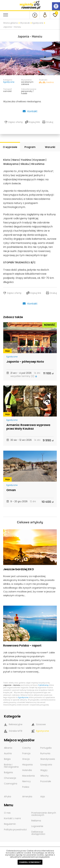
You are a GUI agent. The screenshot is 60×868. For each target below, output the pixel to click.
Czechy (26, 748)
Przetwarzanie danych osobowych (44, 814)
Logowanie (37, 826)
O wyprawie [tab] (10, 147)
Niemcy (26, 781)
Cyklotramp (43, 685)
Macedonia (28, 776)
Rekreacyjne (13, 724)
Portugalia (46, 748)
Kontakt (30, 111)
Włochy (44, 776)
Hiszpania (27, 765)
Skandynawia (48, 759)
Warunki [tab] (50, 147)
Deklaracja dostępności (38, 833)
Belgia (7, 759)
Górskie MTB (13, 731)
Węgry (44, 770)
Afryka (8, 797)
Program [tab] (30, 147)
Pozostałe (46, 781)
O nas (7, 813)
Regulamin (10, 824)
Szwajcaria (46, 765)
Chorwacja (10, 778)
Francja (26, 753)
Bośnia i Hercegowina (11, 766)
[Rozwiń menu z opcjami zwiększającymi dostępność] (56, 6)
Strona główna (10, 23)
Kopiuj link (32, 122)
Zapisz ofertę (15, 122)
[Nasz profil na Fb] (35, 15)
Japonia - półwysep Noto (25, 362)
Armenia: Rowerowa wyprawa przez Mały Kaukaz (28, 427)
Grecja (26, 759)
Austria (8, 753)
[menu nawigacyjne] (6, 15)
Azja (7, 351)
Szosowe (39, 724)
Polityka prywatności (15, 830)
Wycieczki (25, 23)
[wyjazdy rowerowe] (30, 5)
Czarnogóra (11, 784)
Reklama (36, 821)
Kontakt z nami (12, 818)
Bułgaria (8, 772)
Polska (26, 787)
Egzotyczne (38, 23)
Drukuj (48, 122)
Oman (11, 490)
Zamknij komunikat (30, 862)
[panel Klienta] (45, 15)
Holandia (27, 770)
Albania (8, 748)
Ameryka (27, 797)
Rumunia (45, 753)
